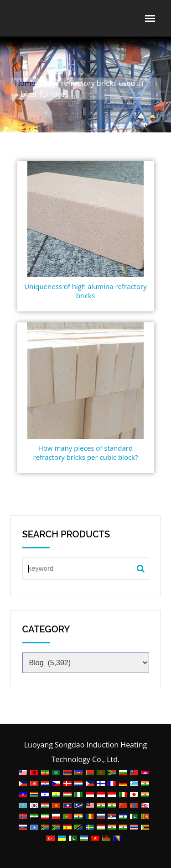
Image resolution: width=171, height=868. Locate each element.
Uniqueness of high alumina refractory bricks (85, 291)
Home (25, 83)
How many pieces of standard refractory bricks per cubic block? (86, 452)
